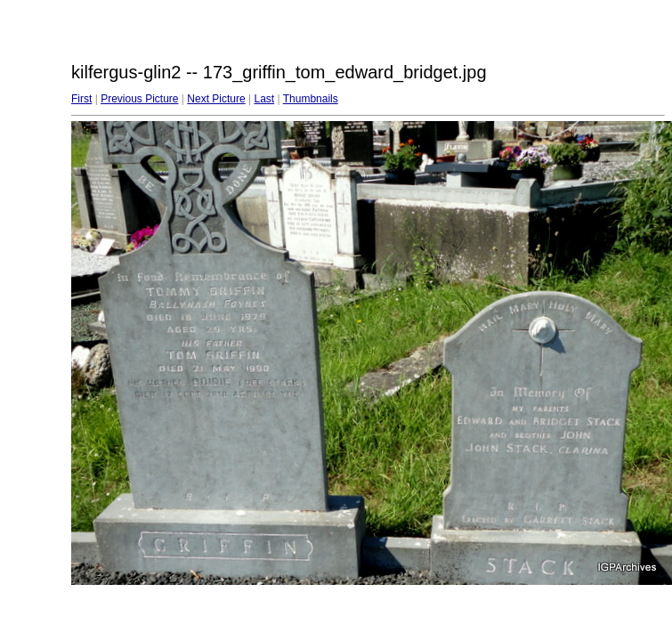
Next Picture (216, 99)
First (81, 99)
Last (264, 99)
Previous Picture (139, 99)
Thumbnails (311, 99)
